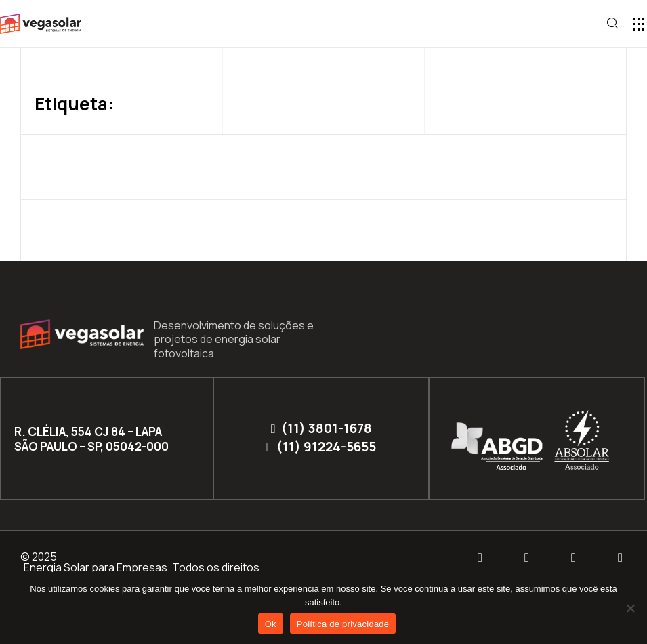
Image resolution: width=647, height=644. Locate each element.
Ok (271, 624)
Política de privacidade (343, 624)
